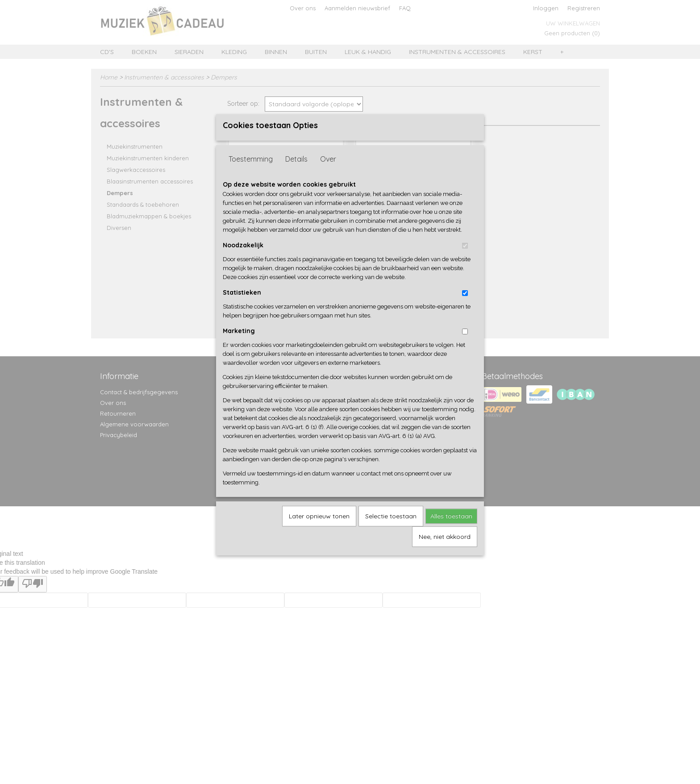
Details (296, 174)
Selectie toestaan (391, 531)
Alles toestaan (451, 531)
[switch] (465, 261)
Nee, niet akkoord (445, 551)
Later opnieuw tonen (319, 531)
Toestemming (251, 174)
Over (328, 174)
